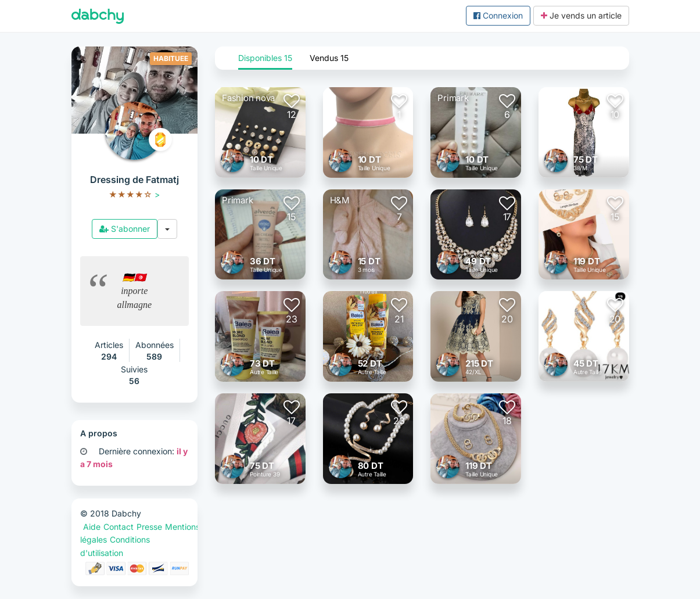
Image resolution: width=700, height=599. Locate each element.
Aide (92, 527)
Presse (149, 527)
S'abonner (125, 229)
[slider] (130, 194)
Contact (119, 527)
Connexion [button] (498, 15)
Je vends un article (581, 15)
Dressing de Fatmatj (134, 180)
